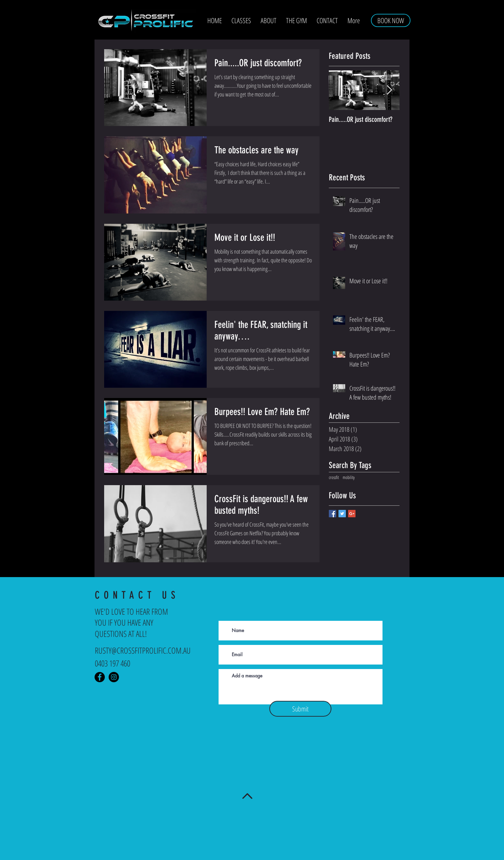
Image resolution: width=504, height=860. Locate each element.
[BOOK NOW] (391, 20)
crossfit (334, 477)
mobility (349, 477)
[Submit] (300, 709)
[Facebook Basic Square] (333, 514)
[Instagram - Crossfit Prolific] (114, 677)
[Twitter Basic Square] (342, 514)
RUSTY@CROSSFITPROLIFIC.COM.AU (143, 650)
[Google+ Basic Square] (352, 514)
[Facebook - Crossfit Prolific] (100, 677)
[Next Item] (389, 91)
